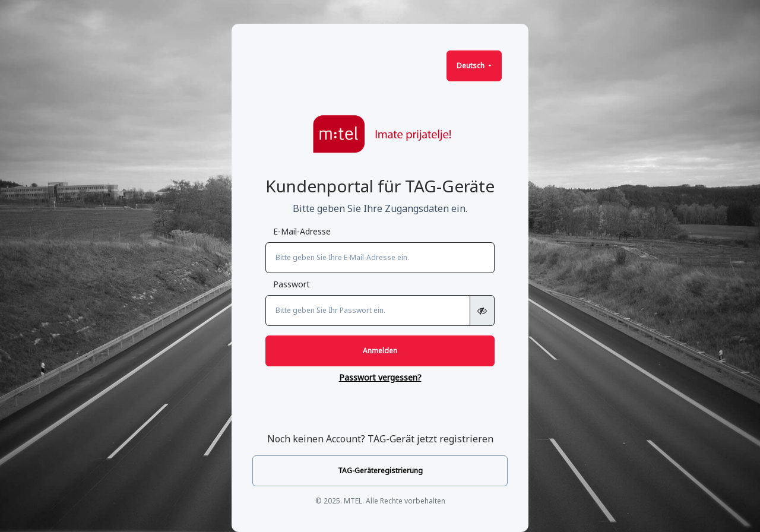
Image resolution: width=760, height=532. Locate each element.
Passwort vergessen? (380, 377)
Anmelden (380, 351)
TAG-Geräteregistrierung (380, 471)
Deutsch (471, 66)
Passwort (292, 284)
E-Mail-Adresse (302, 231)
